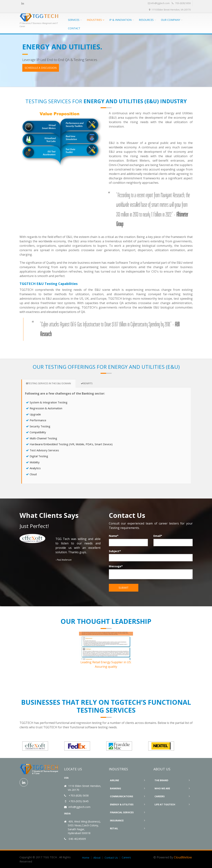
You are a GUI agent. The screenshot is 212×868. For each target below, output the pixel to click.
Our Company (171, 20)
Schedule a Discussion (41, 68)
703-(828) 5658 (181, 3)
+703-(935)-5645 (79, 801)
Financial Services (122, 812)
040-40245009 (77, 839)
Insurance (117, 820)
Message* (116, 566)
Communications (122, 796)
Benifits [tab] (87, 383)
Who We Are (162, 788)
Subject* (115, 551)
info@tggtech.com (159, 3)
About (97, 858)
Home (86, 858)
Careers (160, 796)
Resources (146, 20)
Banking (115, 788)
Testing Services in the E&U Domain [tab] (48, 383)
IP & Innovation (120, 20)
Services (74, 20)
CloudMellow (183, 857)
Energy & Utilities (122, 804)
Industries (94, 20)
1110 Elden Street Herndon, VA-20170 (170, 10)
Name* (114, 536)
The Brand (161, 780)
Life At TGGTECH (165, 804)
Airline (114, 780)
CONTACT (74, 28)
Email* (158, 536)
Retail (114, 828)
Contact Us (111, 858)
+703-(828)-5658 (79, 795)
